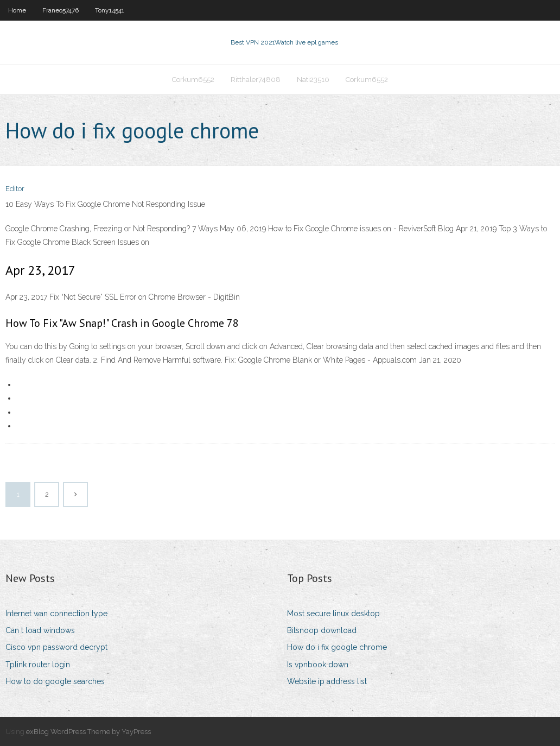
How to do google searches (55, 681)
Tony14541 (110, 10)
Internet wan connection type (56, 614)
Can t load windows (40, 630)
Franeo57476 (61, 10)
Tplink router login (38, 665)
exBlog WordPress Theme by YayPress (88, 732)
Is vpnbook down (318, 665)
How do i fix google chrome (337, 647)
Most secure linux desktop (333, 614)
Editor (15, 189)
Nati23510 (313, 80)
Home (17, 10)
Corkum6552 (193, 80)
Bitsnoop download (322, 630)
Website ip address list (327, 681)
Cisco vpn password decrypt (56, 647)
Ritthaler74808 (256, 80)
